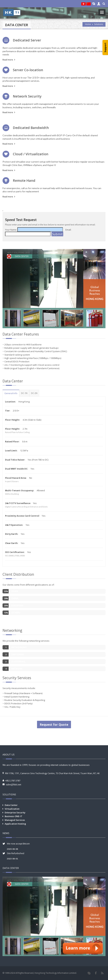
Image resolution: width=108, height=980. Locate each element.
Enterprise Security (15, 813)
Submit (57, 234)
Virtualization (12, 809)
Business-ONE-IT (14, 816)
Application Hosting (15, 824)
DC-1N (24, 393)
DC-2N (34, 393)
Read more (8, 60)
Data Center (11, 805)
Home (88, 24)
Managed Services (15, 820)
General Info (11, 393)
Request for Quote (54, 725)
